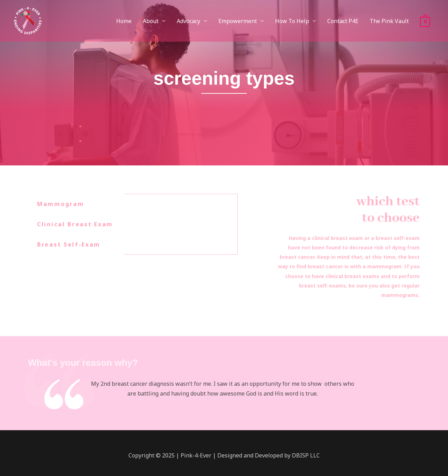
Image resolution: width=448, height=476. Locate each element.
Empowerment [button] (238, 21)
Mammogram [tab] (61, 204)
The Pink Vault (389, 21)
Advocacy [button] (188, 21)
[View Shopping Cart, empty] (425, 21)
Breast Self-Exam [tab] (69, 244)
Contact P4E (343, 21)
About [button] (151, 21)
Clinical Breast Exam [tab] (75, 224)
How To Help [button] (292, 21)
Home (124, 21)
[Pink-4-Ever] (27, 20)
